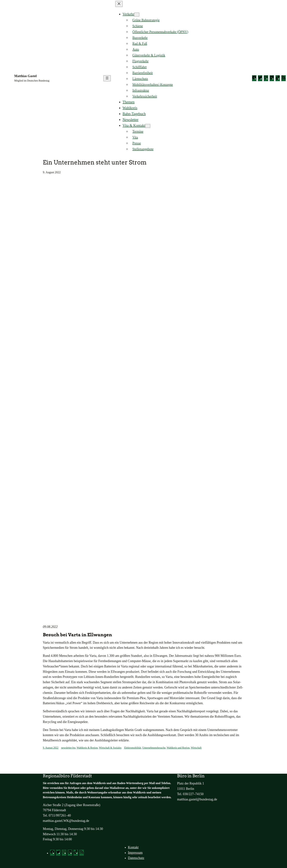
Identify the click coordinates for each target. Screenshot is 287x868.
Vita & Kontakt (134, 125)
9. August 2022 (51, 748)
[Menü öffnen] (107, 78)
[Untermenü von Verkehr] (137, 15)
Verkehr (128, 14)
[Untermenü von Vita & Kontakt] (148, 126)
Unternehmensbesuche (154, 748)
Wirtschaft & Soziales (110, 748)
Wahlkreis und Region (178, 748)
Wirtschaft (196, 748)
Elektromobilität (133, 748)
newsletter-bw (68, 748)
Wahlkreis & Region (87, 748)
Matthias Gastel (25, 76)
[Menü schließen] (119, 4)
